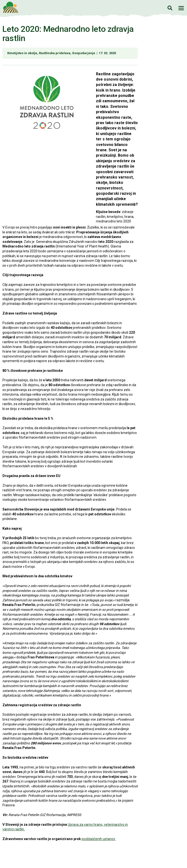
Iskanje (170, 8)
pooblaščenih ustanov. (99, 839)
